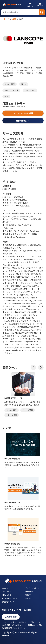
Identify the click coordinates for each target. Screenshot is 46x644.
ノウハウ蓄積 (28, 410)
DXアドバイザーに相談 (23, 113)
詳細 (21, 19)
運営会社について (8, 602)
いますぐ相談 (11, 617)
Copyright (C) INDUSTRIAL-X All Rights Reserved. (19, 634)
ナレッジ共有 (12, 415)
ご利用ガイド (6, 591)
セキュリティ (30, 90)
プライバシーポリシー (33, 588)
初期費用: (9, 107)
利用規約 (28, 595)
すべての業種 (10, 84)
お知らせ (28, 598)
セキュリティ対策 (11, 90)
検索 (14, 19)
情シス (24, 84)
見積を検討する (23, 121)
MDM (6, 96)
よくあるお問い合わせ (9, 598)
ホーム (7, 19)
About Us (5, 588)
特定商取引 (29, 591)
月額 (8, 103)
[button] (33, 367)
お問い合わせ (6, 595)
